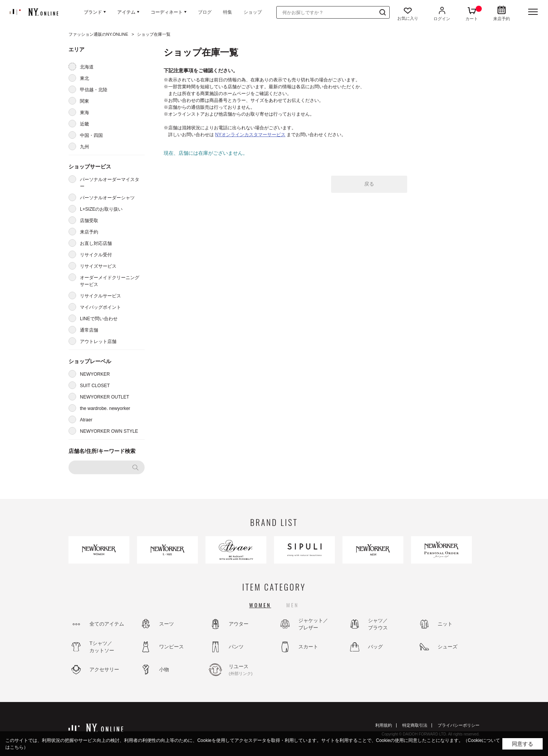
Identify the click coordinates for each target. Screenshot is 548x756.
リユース (249, 670)
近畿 (84, 124)
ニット (445, 624)
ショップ (253, 12)
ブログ (205, 12)
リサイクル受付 (96, 255)
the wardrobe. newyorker (105, 408)
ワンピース (171, 647)
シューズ (448, 647)
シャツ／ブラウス (378, 624)
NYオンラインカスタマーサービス (250, 135)
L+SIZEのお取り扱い (101, 209)
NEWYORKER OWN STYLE (109, 431)
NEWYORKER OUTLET (104, 397)
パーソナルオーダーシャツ (107, 198)
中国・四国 (91, 135)
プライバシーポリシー (459, 725)
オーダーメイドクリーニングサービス (110, 281)
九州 (84, 147)
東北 (84, 78)
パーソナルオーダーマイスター (110, 183)
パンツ (236, 647)
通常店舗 (89, 330)
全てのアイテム (107, 624)
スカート (308, 647)
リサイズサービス (98, 266)
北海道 (87, 67)
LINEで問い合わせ (99, 319)
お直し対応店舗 (96, 243)
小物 (164, 669)
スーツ (166, 624)
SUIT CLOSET (95, 386)
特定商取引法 (415, 725)
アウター (239, 624)
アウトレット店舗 (98, 341)
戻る (369, 184)
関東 (84, 101)
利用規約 (384, 725)
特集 (228, 12)
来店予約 (89, 232)
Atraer (86, 420)
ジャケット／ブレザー (313, 624)
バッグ (375, 647)
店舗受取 (89, 221)
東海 (84, 113)
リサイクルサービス (100, 296)
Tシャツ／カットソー (102, 647)
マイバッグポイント (100, 307)
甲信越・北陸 (94, 90)
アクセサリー (104, 669)
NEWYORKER (95, 374)
